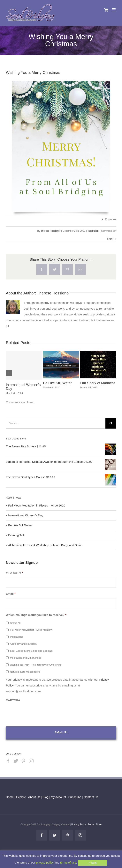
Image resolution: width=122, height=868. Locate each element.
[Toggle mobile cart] (106, 10)
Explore (21, 797)
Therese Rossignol (50, 231)
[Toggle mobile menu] (114, 10)
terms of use (68, 862)
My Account (58, 797)
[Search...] (56, 423)
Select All (15, 623)
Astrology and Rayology (23, 644)
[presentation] (35, 712)
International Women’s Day (23, 387)
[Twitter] (16, 761)
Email (11, 594)
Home (10, 797)
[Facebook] (8, 761)
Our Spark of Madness (98, 383)
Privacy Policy (79, 824)
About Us (34, 797)
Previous (111, 219)
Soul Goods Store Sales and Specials (31, 651)
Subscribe (75, 797)
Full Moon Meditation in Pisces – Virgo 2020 (37, 505)
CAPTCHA (13, 700)
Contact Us (90, 797)
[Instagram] (31, 761)
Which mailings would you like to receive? (36, 615)
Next (110, 239)
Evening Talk (16, 535)
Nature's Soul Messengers (25, 672)
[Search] (111, 423)
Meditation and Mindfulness (26, 658)
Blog (45, 797)
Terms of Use (95, 824)
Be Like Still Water (57, 383)
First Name (14, 572)
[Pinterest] (23, 761)
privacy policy (45, 862)
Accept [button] (93, 863)
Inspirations (16, 637)
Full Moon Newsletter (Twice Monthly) (31, 630)
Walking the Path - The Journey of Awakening (36, 665)
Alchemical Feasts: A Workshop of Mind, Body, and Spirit (45, 545)
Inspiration (93, 231)
